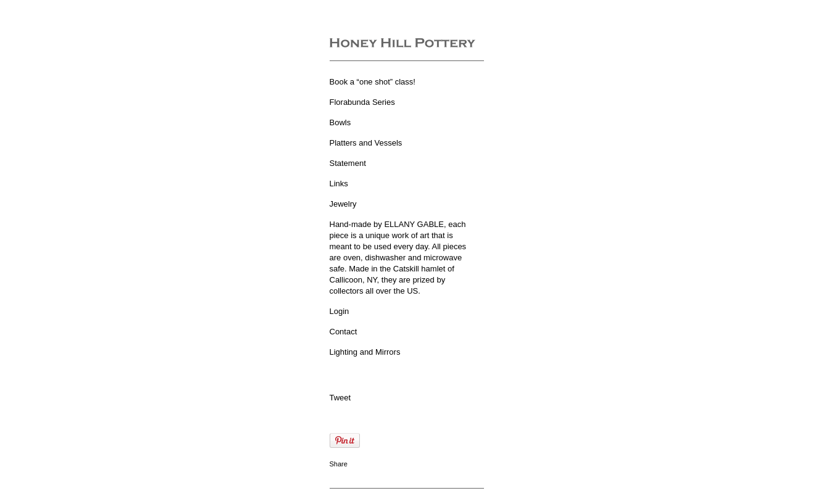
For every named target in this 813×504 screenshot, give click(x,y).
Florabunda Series (362, 102)
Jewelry (343, 204)
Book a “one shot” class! (373, 82)
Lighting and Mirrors (365, 352)
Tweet (340, 398)
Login (340, 311)
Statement (348, 163)
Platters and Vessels (366, 143)
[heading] (402, 44)
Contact (344, 332)
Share (339, 464)
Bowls (340, 122)
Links (339, 184)
